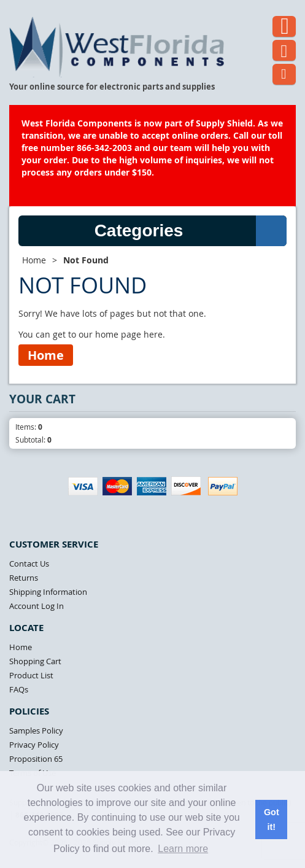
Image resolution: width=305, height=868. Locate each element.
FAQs (19, 689)
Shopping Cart (35, 661)
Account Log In (37, 606)
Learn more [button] (183, 849)
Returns (24, 578)
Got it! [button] (272, 820)
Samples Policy (36, 730)
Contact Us (29, 564)
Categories (191, 231)
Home (34, 260)
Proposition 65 (36, 759)
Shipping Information (48, 592)
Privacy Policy (34, 745)
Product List (31, 675)
